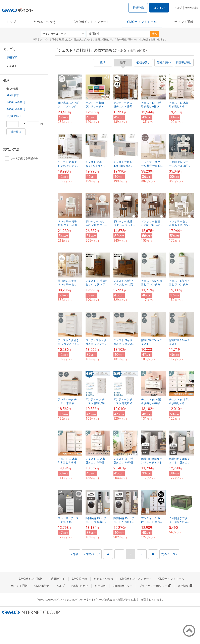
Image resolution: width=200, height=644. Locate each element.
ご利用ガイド (57, 579)
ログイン (159, 8)
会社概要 (185, 586)
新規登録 (138, 8)
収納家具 (12, 57)
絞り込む (16, 132)
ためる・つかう (45, 22)
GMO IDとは (80, 579)
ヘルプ (178, 8)
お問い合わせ (80, 586)
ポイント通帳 (184, 22)
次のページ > (169, 554)
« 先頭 (74, 554)
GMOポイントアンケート (92, 22)
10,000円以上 (14, 116)
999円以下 (13, 95)
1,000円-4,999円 (16, 102)
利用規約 (100, 586)
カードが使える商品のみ (22, 158)
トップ (11, 22)
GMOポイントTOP (30, 579)
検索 (154, 34)
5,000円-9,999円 (16, 109)
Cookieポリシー (123, 586)
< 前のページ (92, 554)
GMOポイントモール (142, 22)
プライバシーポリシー (155, 586)
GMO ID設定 (192, 8)
